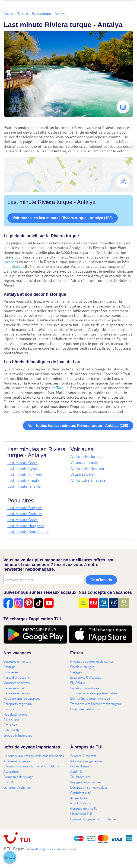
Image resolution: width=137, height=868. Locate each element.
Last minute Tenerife (24, 486)
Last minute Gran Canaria (29, 531)
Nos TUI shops (81, 803)
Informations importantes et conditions (31, 766)
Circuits (9, 709)
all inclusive (13, 266)
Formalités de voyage (18, 777)
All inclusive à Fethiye (88, 480)
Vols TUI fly (11, 730)
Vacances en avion (16, 693)
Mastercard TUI (81, 814)
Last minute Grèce (22, 463)
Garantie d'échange (17, 787)
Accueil (9, 13)
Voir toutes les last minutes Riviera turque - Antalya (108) (63, 218)
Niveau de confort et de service (92, 661)
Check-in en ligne (82, 667)
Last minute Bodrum (25, 514)
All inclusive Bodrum (87, 468)
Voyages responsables (86, 782)
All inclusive (11, 720)
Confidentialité (81, 793)
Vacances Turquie (84, 462)
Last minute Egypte (23, 468)
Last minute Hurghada (26, 526)
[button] (68, 174)
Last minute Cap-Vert (25, 474)
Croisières (10, 725)
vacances (11, 262)
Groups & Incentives (18, 735)
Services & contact (83, 756)
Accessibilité (79, 798)
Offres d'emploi (81, 766)
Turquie (23, 13)
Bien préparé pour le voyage (90, 698)
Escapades (11, 672)
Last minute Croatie (24, 480)
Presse (72, 849)
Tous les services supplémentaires (94, 693)
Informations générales (86, 761)
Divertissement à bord (86, 709)
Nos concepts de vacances (22, 698)
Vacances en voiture (17, 661)
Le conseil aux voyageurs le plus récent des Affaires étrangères (34, 758)
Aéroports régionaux (18, 704)
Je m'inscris (101, 580)
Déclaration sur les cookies (89, 787)
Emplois (62, 849)
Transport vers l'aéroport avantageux (96, 704)
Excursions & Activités (86, 677)
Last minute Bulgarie (25, 508)
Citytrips (9, 667)
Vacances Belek (83, 474)
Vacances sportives (17, 683)
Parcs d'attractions (17, 677)
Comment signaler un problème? (93, 819)
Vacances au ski (14, 688)
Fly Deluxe (78, 683)
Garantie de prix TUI (84, 808)
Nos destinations (15, 714)
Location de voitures (85, 688)
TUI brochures (80, 777)
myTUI (8, 782)
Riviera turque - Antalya (49, 13)
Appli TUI (77, 771)
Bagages (76, 672)
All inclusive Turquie (86, 456)
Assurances (11, 771)
